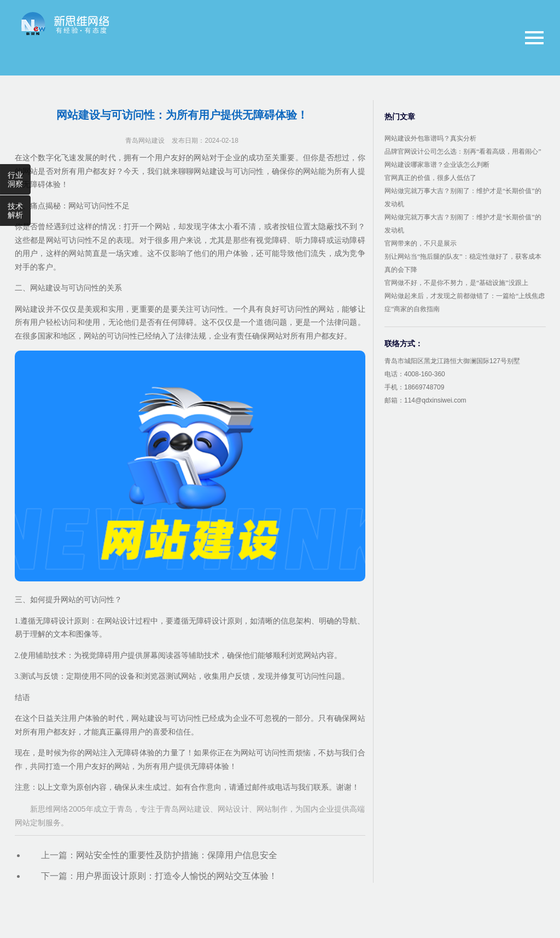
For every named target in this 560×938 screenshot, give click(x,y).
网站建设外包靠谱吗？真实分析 (430, 138)
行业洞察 (15, 179)
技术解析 (15, 211)
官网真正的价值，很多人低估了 (430, 178)
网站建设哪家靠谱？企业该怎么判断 (437, 165)
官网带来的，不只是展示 (421, 243)
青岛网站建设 (145, 141)
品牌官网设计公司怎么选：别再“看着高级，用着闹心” (463, 152)
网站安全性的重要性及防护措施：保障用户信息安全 (177, 855)
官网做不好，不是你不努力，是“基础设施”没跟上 (456, 283)
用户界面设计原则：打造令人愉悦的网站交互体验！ (177, 876)
